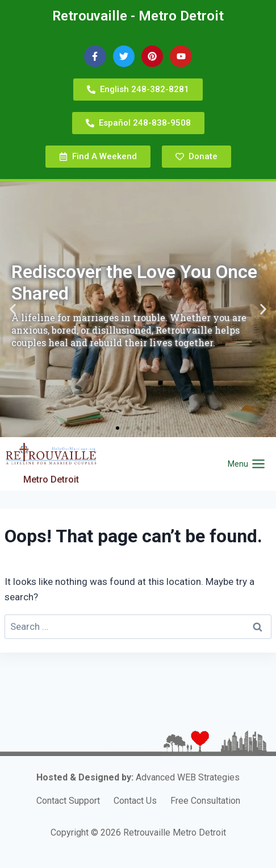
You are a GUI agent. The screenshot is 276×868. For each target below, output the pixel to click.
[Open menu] (246, 464)
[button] (13, 310)
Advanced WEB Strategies (188, 777)
